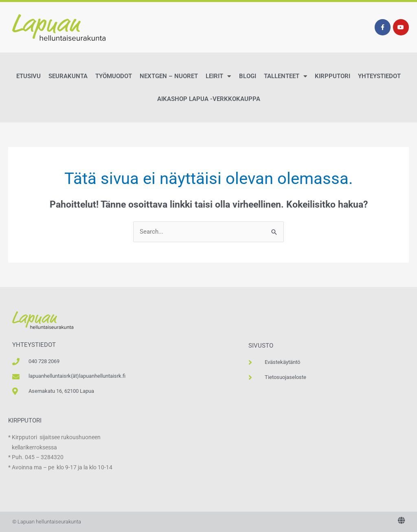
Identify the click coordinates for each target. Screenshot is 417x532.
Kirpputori (333, 76)
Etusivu (29, 76)
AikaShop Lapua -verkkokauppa (209, 99)
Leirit (218, 76)
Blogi (248, 76)
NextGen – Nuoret (169, 76)
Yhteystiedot (379, 76)
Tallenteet (285, 76)
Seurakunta (68, 76)
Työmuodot (114, 76)
